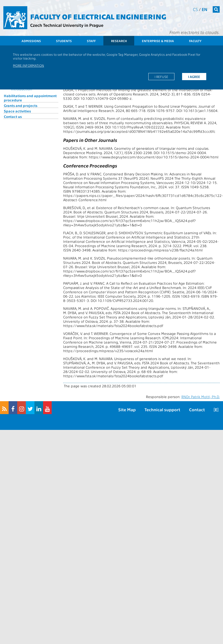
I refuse (161, 77)
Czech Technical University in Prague (67, 25)
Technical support (162, 409)
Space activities (17, 111)
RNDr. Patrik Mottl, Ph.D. (201, 397)
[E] (216, 409)
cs (195, 9)
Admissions (31, 41)
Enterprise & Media (158, 41)
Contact (197, 409)
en (205, 9)
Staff (91, 41)
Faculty (195, 41)
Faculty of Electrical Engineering (98, 16)
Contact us (13, 117)
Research (119, 41)
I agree (194, 77)
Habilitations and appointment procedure (30, 98)
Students (64, 41)
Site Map (127, 409)
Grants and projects (21, 105)
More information (28, 65)
